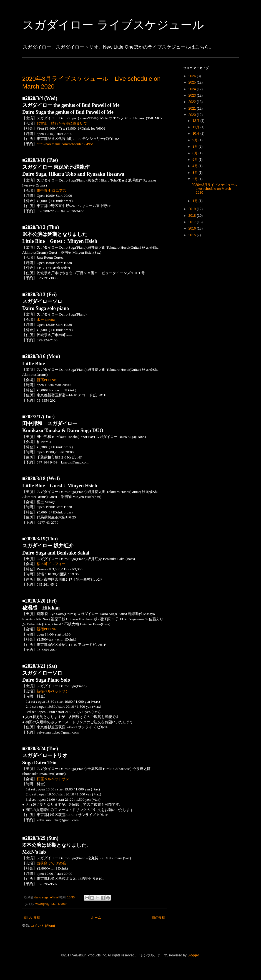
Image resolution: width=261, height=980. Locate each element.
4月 (195, 166)
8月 (195, 147)
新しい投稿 (32, 918)
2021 (193, 109)
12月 (196, 121)
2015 (193, 235)
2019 (193, 209)
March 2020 (59, 904)
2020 (193, 115)
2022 (193, 102)
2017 (193, 222)
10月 (196, 133)
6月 (195, 153)
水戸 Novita (46, 320)
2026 (193, 76)
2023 (193, 95)
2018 (193, 216)
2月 (195, 179)
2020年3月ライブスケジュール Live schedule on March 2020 (216, 189)
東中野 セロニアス (52, 191)
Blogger (193, 955)
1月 (195, 201)
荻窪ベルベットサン (53, 691)
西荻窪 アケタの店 (52, 863)
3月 (195, 173)
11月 (196, 127)
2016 (193, 228)
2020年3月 (42, 904)
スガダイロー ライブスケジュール (113, 25)
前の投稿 (159, 918)
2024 (193, 89)
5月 (195, 160)
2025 (193, 82)
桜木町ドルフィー (51, 564)
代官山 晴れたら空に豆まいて (62, 123)
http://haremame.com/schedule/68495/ (65, 144)
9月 (195, 140)
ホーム (96, 918)
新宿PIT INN (47, 380)
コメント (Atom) (43, 926)
